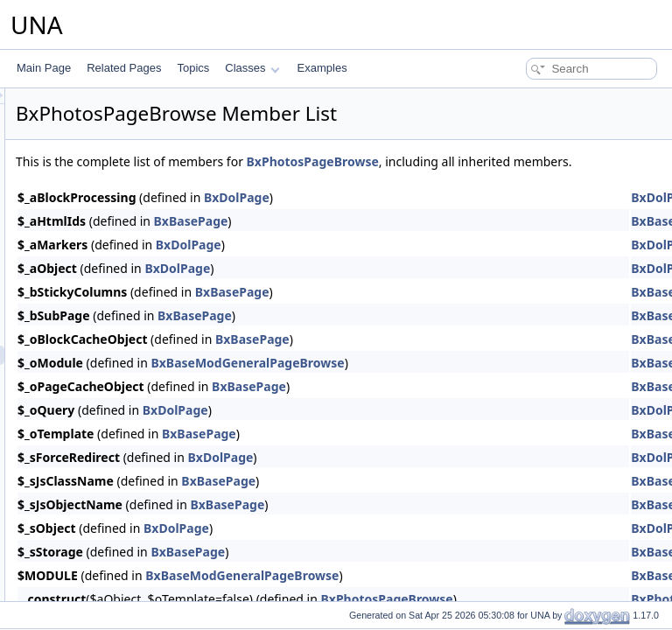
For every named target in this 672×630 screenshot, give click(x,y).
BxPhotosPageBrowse (532, 161)
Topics (193, 68)
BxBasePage (410, 240)
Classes (252, 68)
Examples (322, 68)
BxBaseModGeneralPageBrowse (466, 382)
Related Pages (124, 68)
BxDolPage (455, 217)
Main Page (44, 68)
